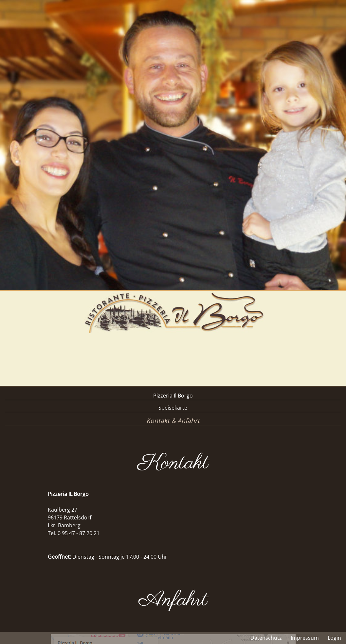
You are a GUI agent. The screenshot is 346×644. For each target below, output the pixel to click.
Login (334, 638)
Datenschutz (266, 638)
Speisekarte (173, 408)
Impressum (305, 638)
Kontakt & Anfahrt (173, 421)
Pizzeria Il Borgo (173, 396)
